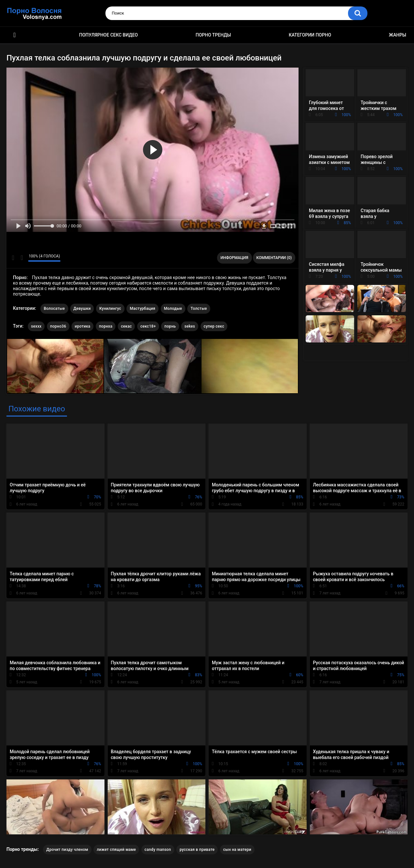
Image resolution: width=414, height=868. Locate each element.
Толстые (199, 309)
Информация (234, 258)
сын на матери (237, 850)
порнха (106, 326)
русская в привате (197, 850)
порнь (170, 326)
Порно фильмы (15, 35)
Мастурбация (142, 309)
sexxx (36, 326)
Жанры (398, 35)
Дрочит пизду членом (67, 850)
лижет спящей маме (116, 850)
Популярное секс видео (109, 35)
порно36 (58, 326)
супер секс (214, 326)
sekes (190, 326)
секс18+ (148, 326)
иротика (82, 326)
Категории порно (310, 35)
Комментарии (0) (274, 258)
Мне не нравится (22, 258)
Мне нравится (13, 258)
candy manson (158, 850)
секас (126, 326)
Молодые (173, 309)
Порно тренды (213, 35)
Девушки (82, 309)
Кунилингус (110, 309)
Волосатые (54, 309)
